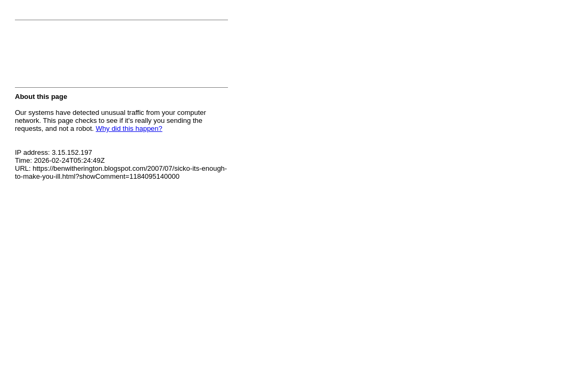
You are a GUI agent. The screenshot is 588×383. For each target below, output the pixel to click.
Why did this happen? (129, 128)
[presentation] (96, 57)
